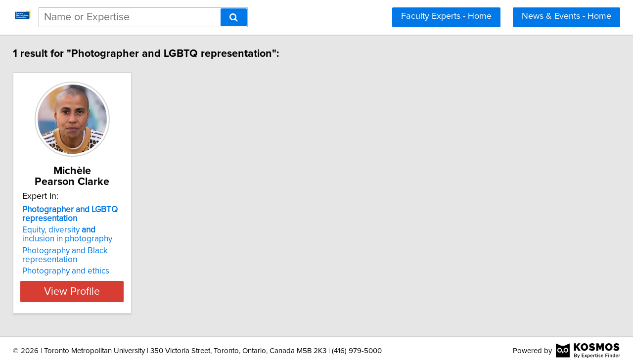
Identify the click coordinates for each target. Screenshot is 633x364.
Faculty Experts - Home (446, 16)
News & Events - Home (566, 16)
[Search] (234, 17)
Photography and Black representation (72, 255)
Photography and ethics (73, 271)
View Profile (92, 291)
